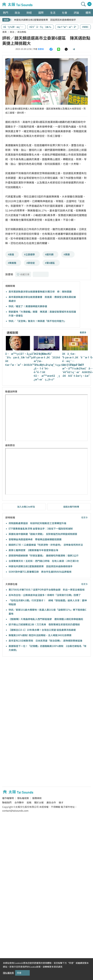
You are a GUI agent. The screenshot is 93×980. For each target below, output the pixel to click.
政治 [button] (17, 13)
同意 (19, 973)
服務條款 (37, 798)
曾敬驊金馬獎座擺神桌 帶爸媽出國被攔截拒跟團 (35, 539)
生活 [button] (53, 13)
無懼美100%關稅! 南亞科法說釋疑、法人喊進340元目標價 (40, 635)
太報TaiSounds (18, 5)
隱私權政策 (23, 798)
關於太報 (39, 802)
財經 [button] (29, 13)
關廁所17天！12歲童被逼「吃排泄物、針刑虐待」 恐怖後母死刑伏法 (46, 545)
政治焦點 (22, 32)
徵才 (61, 802)
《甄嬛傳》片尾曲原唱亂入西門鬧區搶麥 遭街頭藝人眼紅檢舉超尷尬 (46, 619)
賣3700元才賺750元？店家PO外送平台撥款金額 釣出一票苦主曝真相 (47, 590)
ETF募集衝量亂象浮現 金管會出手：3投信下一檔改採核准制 (41, 529)
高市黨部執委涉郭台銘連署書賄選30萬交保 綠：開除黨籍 (40, 292)
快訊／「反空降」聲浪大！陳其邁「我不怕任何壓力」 (37, 321)
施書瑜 (41, 49)
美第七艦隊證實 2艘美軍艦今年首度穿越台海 (33, 550)
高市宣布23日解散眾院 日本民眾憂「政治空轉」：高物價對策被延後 (45, 641)
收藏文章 (23, 274)
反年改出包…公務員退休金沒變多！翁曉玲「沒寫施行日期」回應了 (45, 595)
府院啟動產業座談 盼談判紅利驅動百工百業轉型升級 (37, 523)
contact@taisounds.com (15, 811)
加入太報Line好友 (26, 507)
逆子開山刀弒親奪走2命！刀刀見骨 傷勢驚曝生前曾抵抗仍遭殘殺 (44, 624)
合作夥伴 (19, 802)
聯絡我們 (7, 802)
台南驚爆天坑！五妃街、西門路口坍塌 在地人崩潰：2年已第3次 (44, 561)
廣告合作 (51, 802)
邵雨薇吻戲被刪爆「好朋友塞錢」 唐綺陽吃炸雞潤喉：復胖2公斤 (44, 555)
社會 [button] (65, 13)
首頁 (5, 32)
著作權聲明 (8, 798)
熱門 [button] (6, 13)
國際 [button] (41, 13)
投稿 (29, 802)
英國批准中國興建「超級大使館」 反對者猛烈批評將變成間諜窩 (43, 534)
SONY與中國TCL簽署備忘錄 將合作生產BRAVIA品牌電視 (40, 572)
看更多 (83, 332)
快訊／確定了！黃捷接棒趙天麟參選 (28, 306)
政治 (12, 32)
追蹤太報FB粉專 (71, 507)
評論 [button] (76, 13)
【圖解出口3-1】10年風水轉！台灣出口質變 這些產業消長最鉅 (42, 630)
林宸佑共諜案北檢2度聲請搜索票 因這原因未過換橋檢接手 (45, 20)
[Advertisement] (29, 681)
